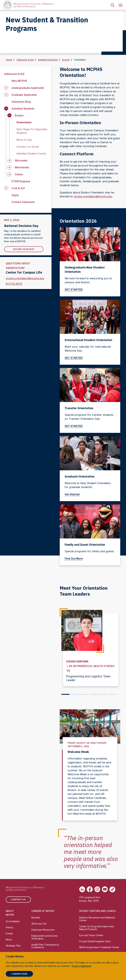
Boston (66, 60)
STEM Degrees (21, 181)
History (10, 927)
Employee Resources (43, 929)
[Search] (113, 5)
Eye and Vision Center (91, 935)
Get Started (73, 494)
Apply (15, 195)
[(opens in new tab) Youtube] (105, 889)
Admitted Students (48, 60)
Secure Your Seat (24, 249)
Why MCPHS (19, 81)
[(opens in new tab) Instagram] (97, 889)
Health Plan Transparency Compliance (45, 946)
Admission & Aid (25, 60)
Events (9, 933)
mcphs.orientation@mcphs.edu (25, 278)
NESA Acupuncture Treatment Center (99, 947)
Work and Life (39, 923)
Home (9, 60)
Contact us (18, 899)
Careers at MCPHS (43, 911)
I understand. (19, 974)
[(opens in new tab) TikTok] (112, 889)
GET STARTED (75, 290)
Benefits (36, 917)
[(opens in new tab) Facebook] (90, 889)
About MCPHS (10, 913)
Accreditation (13, 921)
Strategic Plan (13, 945)
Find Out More (75, 558)
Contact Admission (23, 202)
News (9, 939)
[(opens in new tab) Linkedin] (82, 889)
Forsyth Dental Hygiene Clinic (95, 941)
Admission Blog (21, 102)
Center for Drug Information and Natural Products (96, 927)
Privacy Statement (81, 966)
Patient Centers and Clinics (97, 911)
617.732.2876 (14, 284)
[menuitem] (113, 5)
